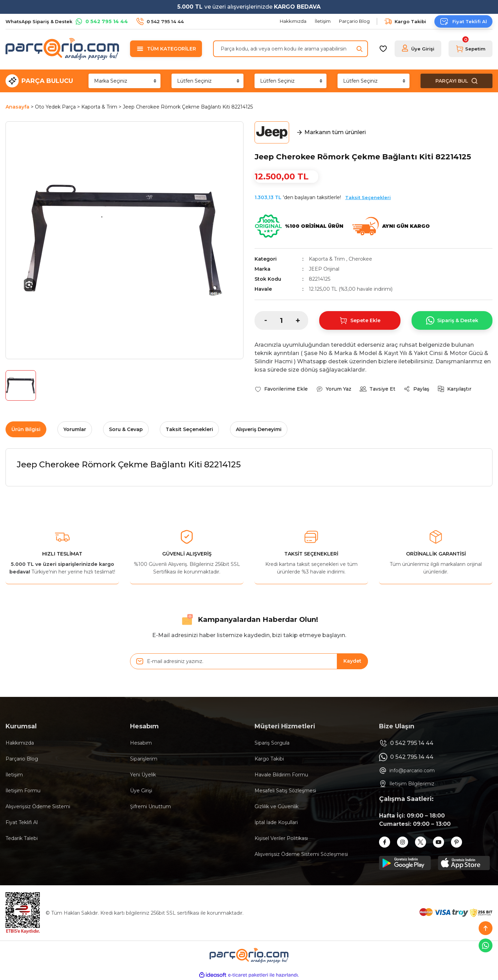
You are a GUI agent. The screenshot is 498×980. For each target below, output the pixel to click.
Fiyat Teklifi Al (22, 822)
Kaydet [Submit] (352, 661)
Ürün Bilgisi (26, 429)
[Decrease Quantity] (261, 320)
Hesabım (141, 743)
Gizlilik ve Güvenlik (276, 806)
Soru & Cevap (126, 429)
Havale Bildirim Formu (281, 775)
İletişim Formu (23, 791)
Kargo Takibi (269, 759)
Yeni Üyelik (143, 775)
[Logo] (62, 49)
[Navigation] (166, 49)
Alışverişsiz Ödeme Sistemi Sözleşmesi (301, 854)
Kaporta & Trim (327, 259)
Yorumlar (75, 429)
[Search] (290, 49)
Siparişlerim (144, 759)
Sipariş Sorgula (272, 743)
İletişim (14, 775)
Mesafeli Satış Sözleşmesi (285, 791)
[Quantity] (281, 320)
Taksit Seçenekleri (368, 197)
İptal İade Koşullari (276, 822)
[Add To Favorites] (281, 389)
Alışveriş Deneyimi (259, 429)
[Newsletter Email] (249, 661)
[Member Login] (418, 49)
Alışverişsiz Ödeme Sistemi (38, 806)
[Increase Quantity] (302, 320)
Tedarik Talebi (22, 838)
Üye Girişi (141, 791)
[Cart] (471, 49)
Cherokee (360, 259)
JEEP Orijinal (324, 269)
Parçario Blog (22, 759)
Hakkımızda (20, 743)
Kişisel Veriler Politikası (281, 838)
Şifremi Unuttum (150, 806)
